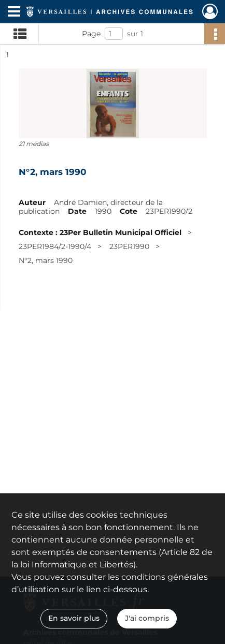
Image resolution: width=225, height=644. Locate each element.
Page (91, 34)
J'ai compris (147, 618)
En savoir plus (74, 618)
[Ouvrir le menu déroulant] (14, 12)
